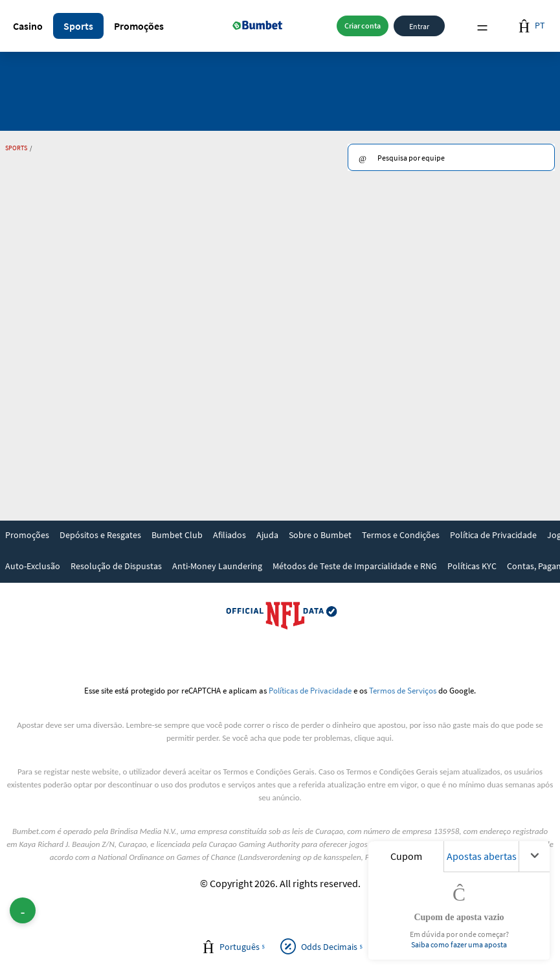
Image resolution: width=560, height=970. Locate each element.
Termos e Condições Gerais (268, 772)
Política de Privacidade (493, 535)
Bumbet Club (177, 535)
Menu (482, 26)
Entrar (419, 26)
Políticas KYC (472, 566)
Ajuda (267, 535)
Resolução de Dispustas (116, 566)
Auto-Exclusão (33, 566)
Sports (78, 26)
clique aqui (373, 738)
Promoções (139, 26)
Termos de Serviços (403, 690)
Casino (28, 26)
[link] (27, 536)
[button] (28, 26)
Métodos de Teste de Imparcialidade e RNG (355, 566)
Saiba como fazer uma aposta (459, 944)
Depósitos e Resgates (100, 535)
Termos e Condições (401, 535)
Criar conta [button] (363, 26)
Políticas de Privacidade (310, 690)
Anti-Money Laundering (217, 566)
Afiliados (230, 535)
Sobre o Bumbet (320, 535)
